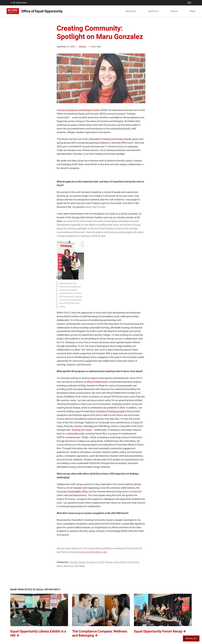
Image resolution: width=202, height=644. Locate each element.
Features (174, 11)
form (64, 552)
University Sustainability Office (72, 492)
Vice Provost (153, 11)
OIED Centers (128, 488)
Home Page (133, 562)
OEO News (80, 566)
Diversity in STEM (95, 562)
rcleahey (82, 47)
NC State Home (18, 3)
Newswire (68, 566)
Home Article (120, 562)
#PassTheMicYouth (97, 382)
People (193, 11)
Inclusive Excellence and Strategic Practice (79, 110)
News (60, 566)
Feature (108, 562)
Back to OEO (131, 11)
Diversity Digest (77, 562)
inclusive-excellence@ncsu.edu (92, 552)
